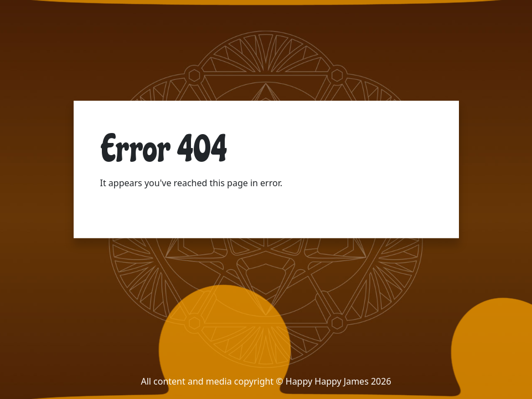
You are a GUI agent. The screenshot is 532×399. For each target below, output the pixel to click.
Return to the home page (153, 205)
